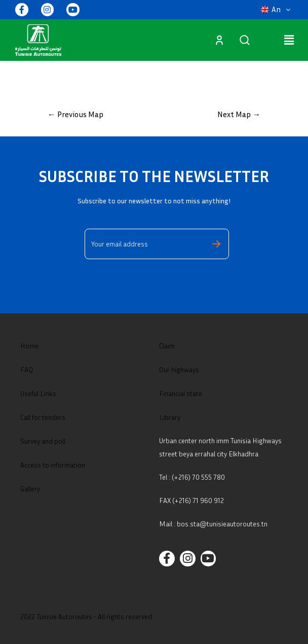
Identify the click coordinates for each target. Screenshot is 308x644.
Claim (167, 346)
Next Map (239, 114)
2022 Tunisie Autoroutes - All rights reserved (86, 616)
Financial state (181, 393)
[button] (276, 10)
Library (170, 417)
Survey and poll (43, 441)
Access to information (53, 465)
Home (29, 346)
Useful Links (38, 393)
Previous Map (75, 114)
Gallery (30, 489)
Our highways (179, 369)
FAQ (27, 369)
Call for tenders (43, 417)
